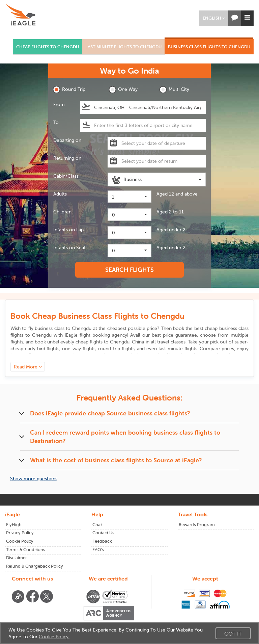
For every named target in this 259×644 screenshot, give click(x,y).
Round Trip (69, 90)
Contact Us (103, 533)
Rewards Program (197, 525)
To (56, 122)
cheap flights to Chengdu (103, 342)
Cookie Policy (20, 541)
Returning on (67, 158)
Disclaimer (17, 558)
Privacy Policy (20, 533)
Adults (60, 194)
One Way (123, 90)
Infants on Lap (68, 230)
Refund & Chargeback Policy (35, 566)
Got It (233, 634)
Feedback (102, 541)
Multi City (174, 90)
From (59, 104)
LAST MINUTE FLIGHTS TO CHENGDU (123, 47)
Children (62, 212)
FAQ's (98, 550)
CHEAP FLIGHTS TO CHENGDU (48, 47)
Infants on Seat (69, 248)
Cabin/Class (66, 176)
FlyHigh (14, 525)
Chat (97, 525)
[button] (214, 18)
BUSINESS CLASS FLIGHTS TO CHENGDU (209, 47)
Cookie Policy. (54, 637)
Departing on (67, 140)
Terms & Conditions (26, 550)
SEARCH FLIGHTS (129, 270)
